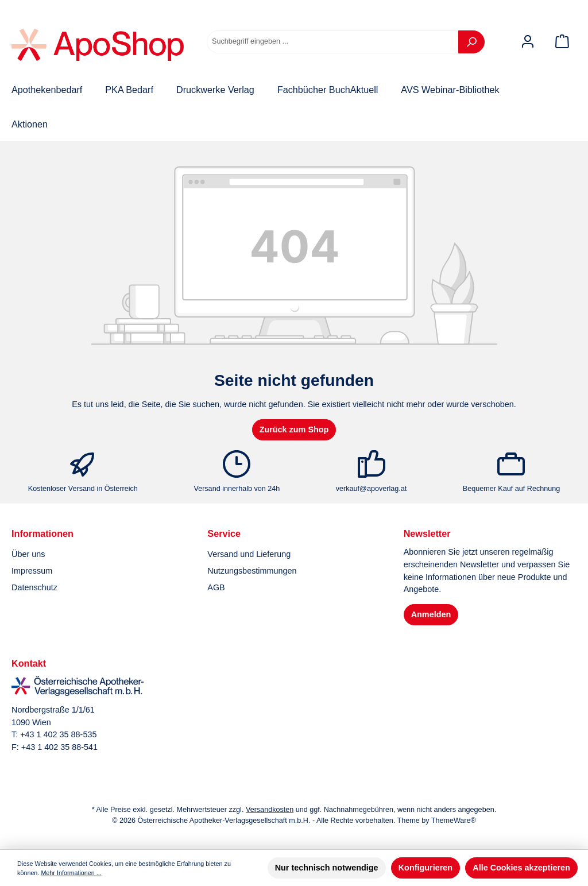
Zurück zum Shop (294, 430)
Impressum (32, 571)
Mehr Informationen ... (71, 873)
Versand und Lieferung (249, 554)
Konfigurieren (425, 868)
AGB (216, 587)
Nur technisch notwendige (327, 868)
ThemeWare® (454, 821)
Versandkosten (270, 810)
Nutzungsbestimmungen (252, 571)
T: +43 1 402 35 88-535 (54, 734)
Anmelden (431, 614)
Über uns (28, 554)
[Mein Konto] (528, 42)
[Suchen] (471, 42)
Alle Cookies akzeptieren (521, 868)
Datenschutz (34, 587)
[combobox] (333, 42)
